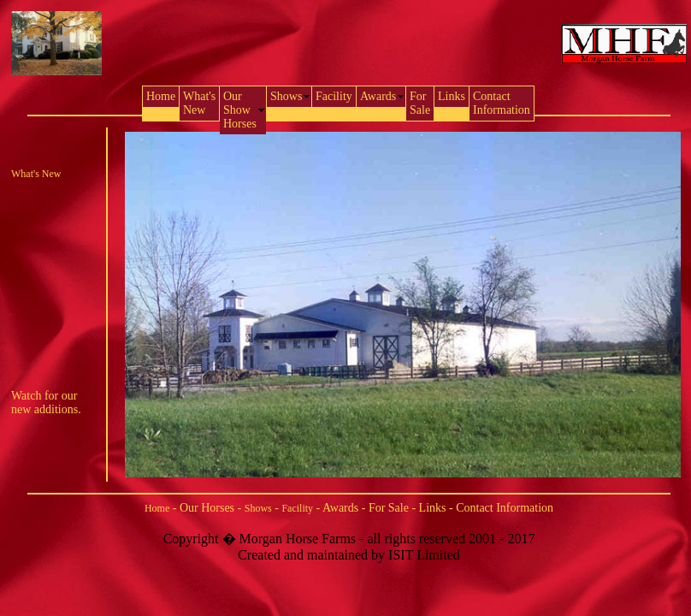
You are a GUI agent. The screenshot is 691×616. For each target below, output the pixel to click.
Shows (258, 508)
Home (157, 508)
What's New (36, 174)
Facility (297, 508)
